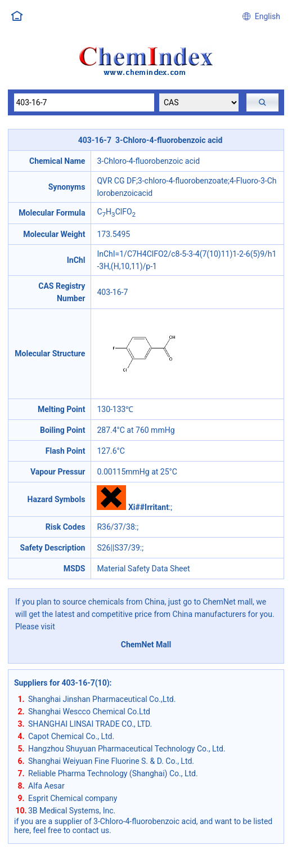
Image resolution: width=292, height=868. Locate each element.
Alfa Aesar (46, 786)
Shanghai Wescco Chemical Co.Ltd (89, 712)
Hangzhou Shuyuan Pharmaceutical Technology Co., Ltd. (127, 749)
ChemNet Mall (146, 645)
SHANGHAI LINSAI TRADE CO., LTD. (90, 724)
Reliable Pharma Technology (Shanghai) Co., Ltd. (113, 773)
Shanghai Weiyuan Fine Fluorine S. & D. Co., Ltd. (111, 761)
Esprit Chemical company (73, 798)
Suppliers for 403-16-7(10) (62, 683)
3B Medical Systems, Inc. (72, 811)
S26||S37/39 (118, 548)
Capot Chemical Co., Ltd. (71, 736)
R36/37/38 (116, 527)
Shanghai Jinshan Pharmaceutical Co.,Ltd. (102, 699)
